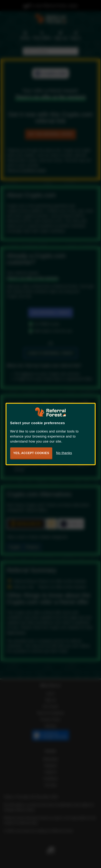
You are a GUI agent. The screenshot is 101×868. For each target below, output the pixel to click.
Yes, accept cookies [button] (31, 453)
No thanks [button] (64, 453)
